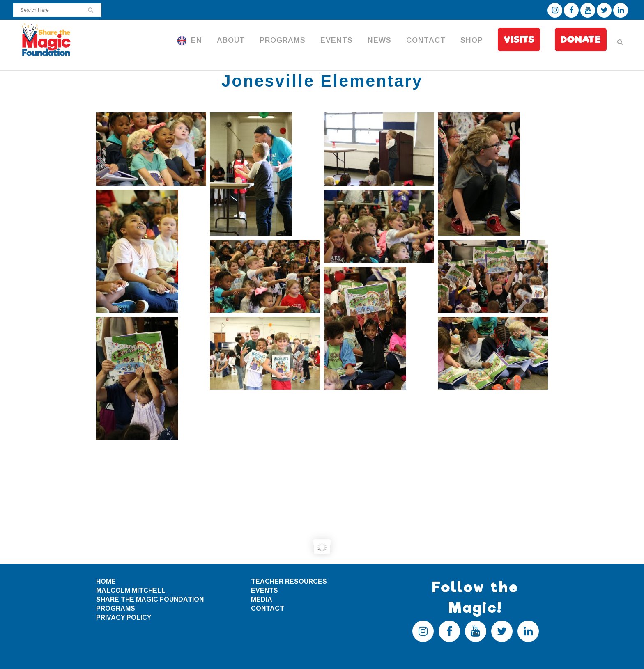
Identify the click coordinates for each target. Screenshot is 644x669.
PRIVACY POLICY (124, 617)
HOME (106, 581)
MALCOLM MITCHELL (131, 590)
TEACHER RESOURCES (289, 581)
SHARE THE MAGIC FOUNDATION (150, 599)
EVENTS (264, 590)
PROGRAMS (116, 608)
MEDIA (262, 599)
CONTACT (268, 608)
